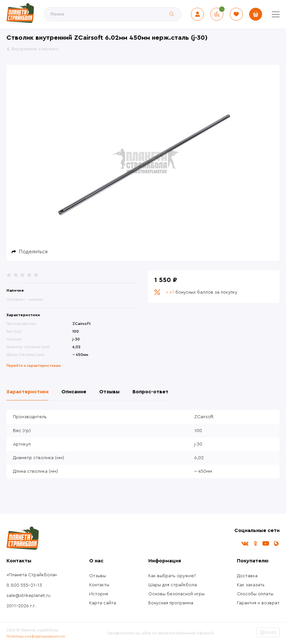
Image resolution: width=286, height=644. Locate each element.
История (99, 594)
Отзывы (98, 576)
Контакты (99, 585)
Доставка (247, 576)
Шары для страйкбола (173, 585)
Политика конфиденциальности (36, 636)
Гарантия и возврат (258, 603)
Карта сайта (103, 603)
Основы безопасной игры (176, 594)
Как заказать (251, 585)
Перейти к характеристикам (34, 366)
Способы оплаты (255, 594)
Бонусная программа (171, 603)
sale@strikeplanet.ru (28, 596)
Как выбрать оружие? (172, 576)
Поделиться (33, 252)
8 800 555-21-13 (24, 585)
